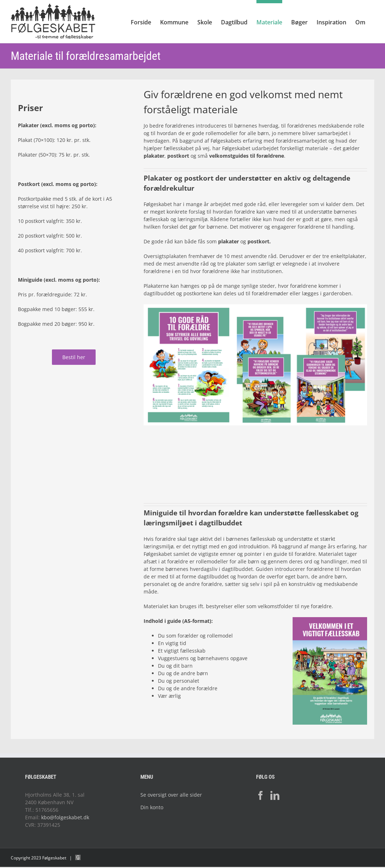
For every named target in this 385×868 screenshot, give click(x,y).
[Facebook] (261, 795)
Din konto (152, 807)
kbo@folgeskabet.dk (65, 817)
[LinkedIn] (275, 795)
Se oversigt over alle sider (171, 795)
